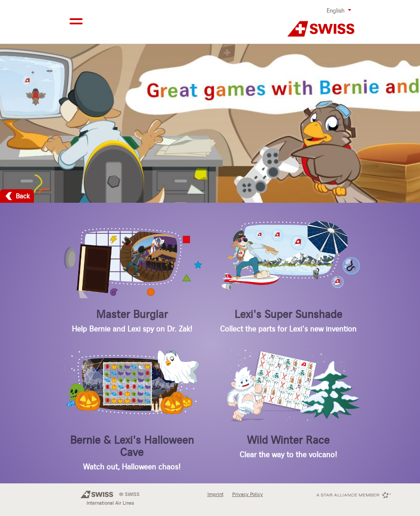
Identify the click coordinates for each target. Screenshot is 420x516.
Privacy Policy (248, 494)
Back (23, 196)
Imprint (215, 494)
